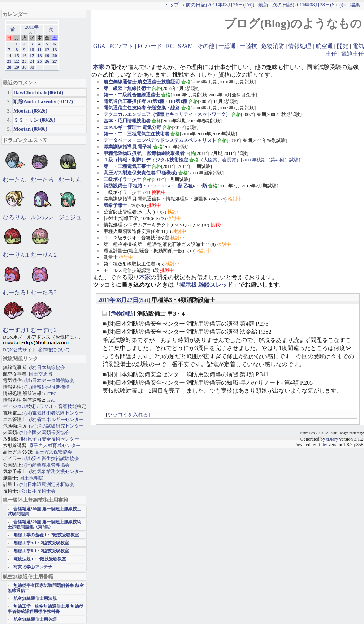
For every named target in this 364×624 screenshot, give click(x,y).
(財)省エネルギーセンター (56, 419)
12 (47, 50)
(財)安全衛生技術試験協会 (52, 458)
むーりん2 (44, 255)
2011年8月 (32, 30)
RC (170, 46)
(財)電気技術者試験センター (54, 413)
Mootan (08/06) (30, 129)
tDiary (332, 439)
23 (24, 61)
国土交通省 (41, 374)
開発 (343, 46)
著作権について (54, 350)
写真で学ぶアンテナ (33, 567)
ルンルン (42, 217)
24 (32, 61)
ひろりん (14, 217)
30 (24, 67)
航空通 (324, 46)
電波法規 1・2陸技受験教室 (40, 559)
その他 (206, 46)
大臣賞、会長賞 (220, 160)
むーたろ (42, 180)
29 (17, 67)
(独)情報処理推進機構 (47, 387)
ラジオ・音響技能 (58, 406)
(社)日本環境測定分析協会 (47, 484)
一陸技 (248, 46)
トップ (172, 5)
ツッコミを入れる (128, 415)
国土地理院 (31, 478)
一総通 (227, 46)
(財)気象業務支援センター (56, 471)
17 (32, 56)
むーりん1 (16, 255)
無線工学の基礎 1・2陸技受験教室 (46, 535)
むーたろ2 (44, 292)
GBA (99, 46)
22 (17, 61)
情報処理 (300, 46)
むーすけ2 (44, 330)
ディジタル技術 (19, 406)
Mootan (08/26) (30, 111)
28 (9, 67)
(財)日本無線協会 (47, 367)
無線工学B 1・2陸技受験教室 (41, 551)
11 (39, 50)
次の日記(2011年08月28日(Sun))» (309, 5)
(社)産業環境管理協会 (47, 465)
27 (55, 61)
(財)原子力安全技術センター (49, 439)
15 (17, 56)
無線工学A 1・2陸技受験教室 (41, 543)
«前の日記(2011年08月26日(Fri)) (218, 5)
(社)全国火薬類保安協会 (45, 432)
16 (24, 56)
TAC (51, 400)
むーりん (70, 180)
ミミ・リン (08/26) (34, 120)
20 (55, 56)
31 (32, 67)
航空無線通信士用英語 (35, 619)
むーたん (14, 180)
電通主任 (352, 54)
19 (47, 56)
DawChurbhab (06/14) (38, 92)
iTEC (52, 393)
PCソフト (121, 46)
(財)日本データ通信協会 (49, 380)
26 (47, 61)
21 (9, 61)
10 (32, 50)
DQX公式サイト (20, 350)
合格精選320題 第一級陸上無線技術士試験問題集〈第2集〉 (44, 525)
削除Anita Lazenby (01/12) (43, 101)
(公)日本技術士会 (38, 491)
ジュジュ (70, 217)
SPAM (185, 46)
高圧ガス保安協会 (53, 452)
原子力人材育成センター (55, 445)
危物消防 (273, 46)
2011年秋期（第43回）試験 (271, 160)
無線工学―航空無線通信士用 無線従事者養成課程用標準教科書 (45, 609)
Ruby (322, 445)
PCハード (150, 46)
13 (55, 50)
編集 (355, 5)
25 (40, 61)
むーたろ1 (16, 292)
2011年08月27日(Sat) (124, 300)
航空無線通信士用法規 (35, 599)
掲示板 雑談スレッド (206, 285)
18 (40, 56)
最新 (263, 5)
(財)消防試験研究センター (56, 426)
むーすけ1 (16, 330)
